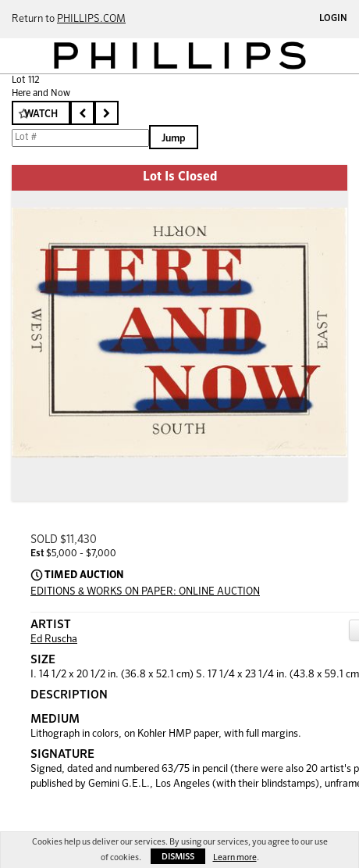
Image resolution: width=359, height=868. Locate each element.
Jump (174, 139)
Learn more (235, 857)
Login (333, 19)
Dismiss (178, 857)
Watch (41, 114)
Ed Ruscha (54, 639)
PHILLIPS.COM (91, 19)
